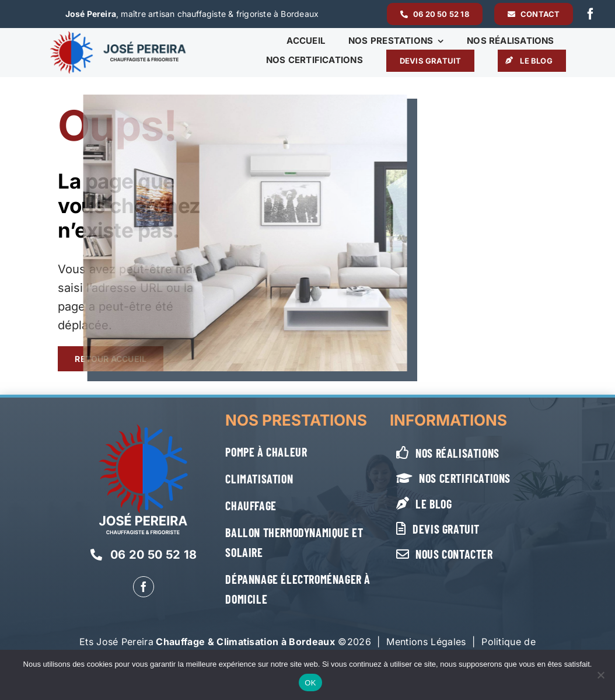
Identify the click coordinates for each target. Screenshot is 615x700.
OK (310, 683)
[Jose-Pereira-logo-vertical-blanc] (143, 429)
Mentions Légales (426, 642)
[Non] (600, 675)
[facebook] (590, 14)
